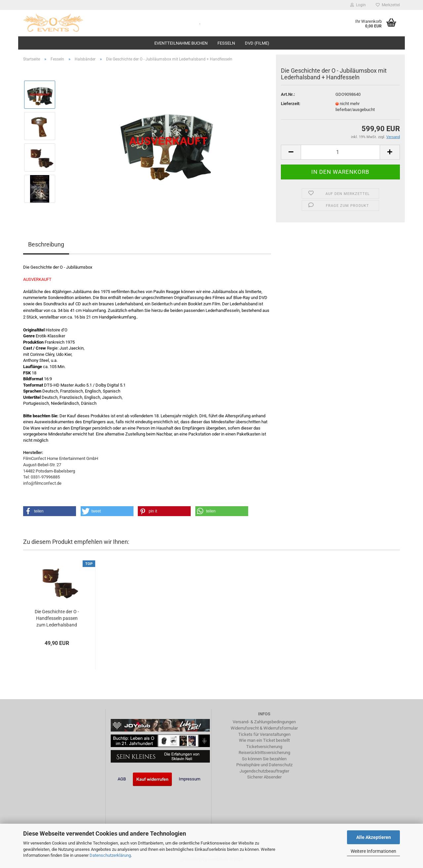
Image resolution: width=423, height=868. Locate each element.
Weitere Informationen (373, 851)
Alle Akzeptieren (374, 837)
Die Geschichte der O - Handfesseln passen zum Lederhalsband (57, 618)
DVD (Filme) (257, 43)
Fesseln (226, 43)
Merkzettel (388, 5)
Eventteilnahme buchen (181, 43)
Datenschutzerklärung (110, 855)
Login (358, 5)
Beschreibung (46, 244)
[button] (50, 511)
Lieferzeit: (291, 104)
